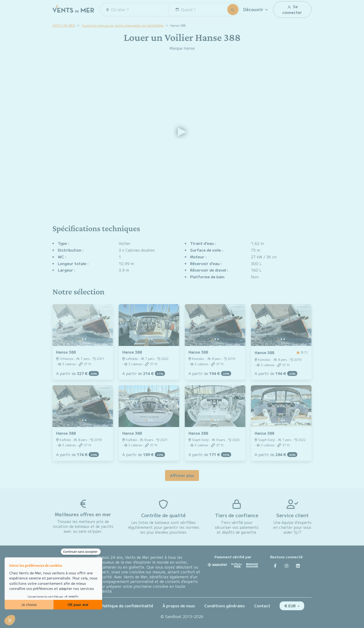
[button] (256, 10)
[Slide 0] (80, 339)
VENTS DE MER (64, 25)
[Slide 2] (86, 339)
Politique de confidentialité (127, 606)
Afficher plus (182, 475)
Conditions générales (225, 606)
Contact (262, 606)
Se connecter (292, 9)
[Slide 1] (83, 339)
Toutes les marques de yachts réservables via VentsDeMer (123, 25)
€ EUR (291, 606)
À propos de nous (179, 606)
